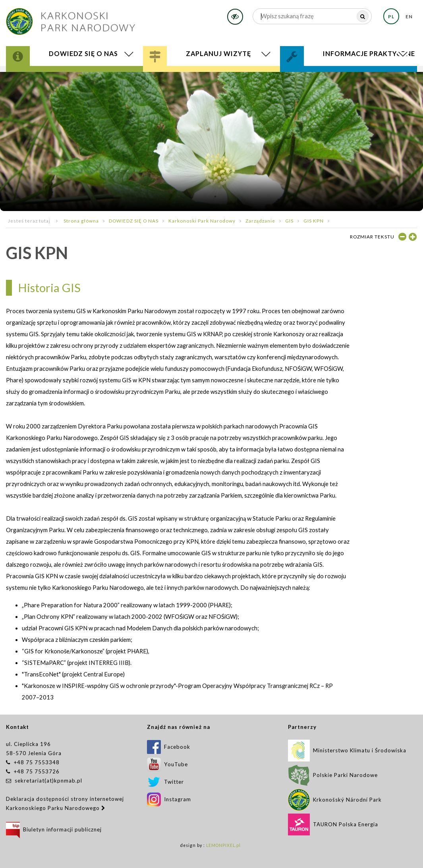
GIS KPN (314, 221)
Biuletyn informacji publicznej (54, 829)
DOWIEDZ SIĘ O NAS (134, 221)
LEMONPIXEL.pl (223, 845)
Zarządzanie (260, 221)
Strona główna (81, 221)
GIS (289, 221)
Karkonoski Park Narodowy (202, 221)
